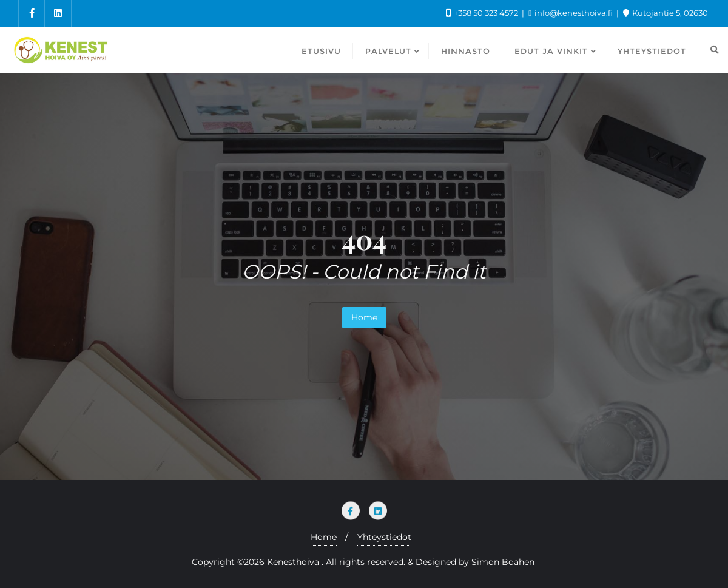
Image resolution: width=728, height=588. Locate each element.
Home (364, 317)
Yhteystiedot (384, 537)
